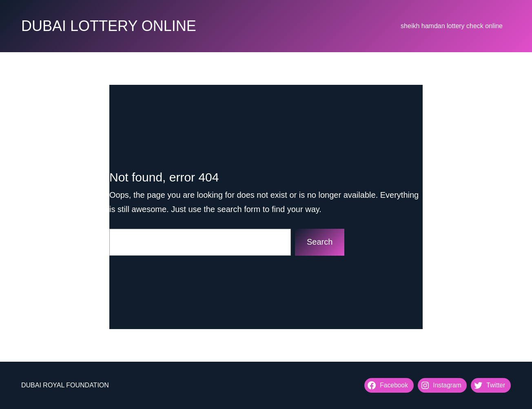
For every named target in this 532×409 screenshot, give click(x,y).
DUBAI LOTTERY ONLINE (109, 26)
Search (320, 242)
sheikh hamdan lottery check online (452, 26)
